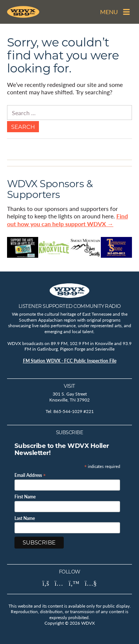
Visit (69, 386)
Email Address (30, 475)
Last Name (25, 518)
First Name (25, 497)
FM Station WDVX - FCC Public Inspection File (70, 361)
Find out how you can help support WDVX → (67, 220)
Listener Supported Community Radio (70, 306)
